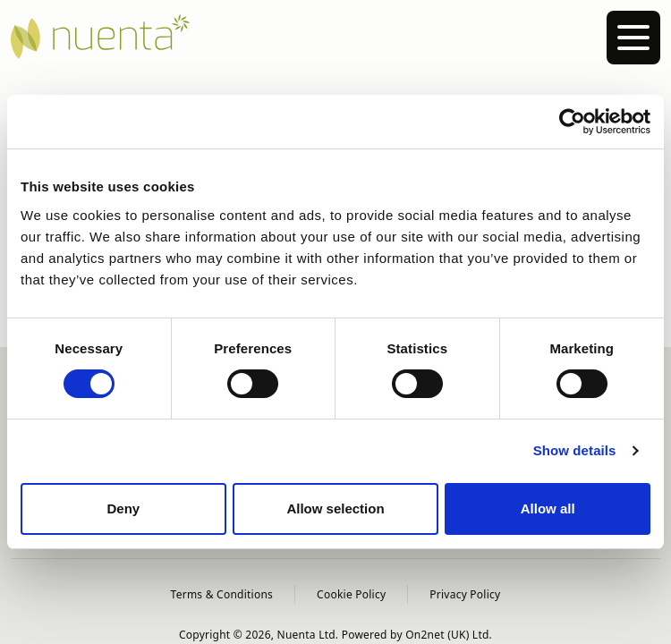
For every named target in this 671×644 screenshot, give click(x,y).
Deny (123, 508)
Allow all (548, 508)
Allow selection (335, 508)
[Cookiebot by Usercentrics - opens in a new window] (572, 122)
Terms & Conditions (222, 594)
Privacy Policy (465, 594)
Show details (575, 450)
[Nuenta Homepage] (335, 37)
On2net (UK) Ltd (447, 635)
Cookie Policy (351, 594)
